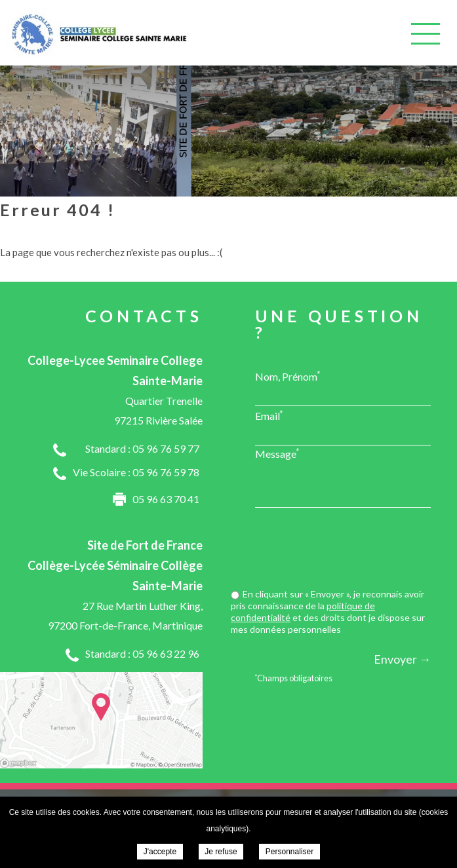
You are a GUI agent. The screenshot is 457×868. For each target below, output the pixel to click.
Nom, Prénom (288, 376)
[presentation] (331, 550)
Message (277, 453)
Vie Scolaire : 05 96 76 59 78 (136, 472)
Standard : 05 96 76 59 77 (142, 448)
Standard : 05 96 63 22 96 (142, 653)
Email (269, 415)
